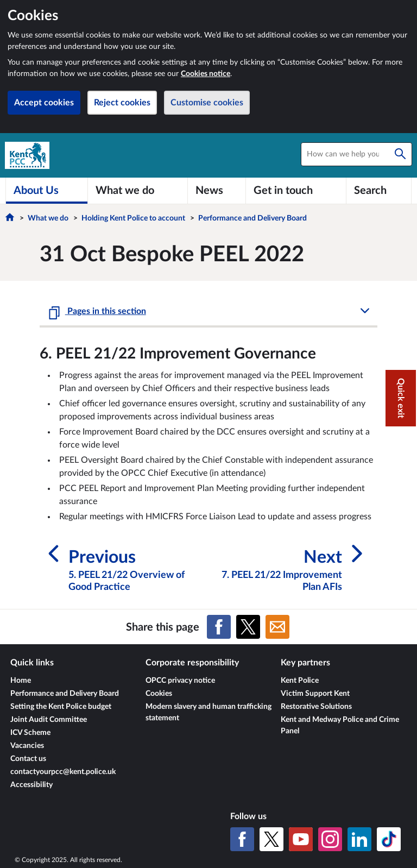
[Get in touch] (296, 191)
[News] (217, 191)
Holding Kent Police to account (133, 218)
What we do (48, 218)
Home (21, 681)
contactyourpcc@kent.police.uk (63, 772)
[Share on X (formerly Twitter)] (248, 627)
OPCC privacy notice (180, 681)
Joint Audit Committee (49, 720)
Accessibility (31, 785)
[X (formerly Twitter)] (271, 839)
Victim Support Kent (315, 694)
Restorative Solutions (316, 707)
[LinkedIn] (359, 839)
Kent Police (300, 681)
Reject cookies (122, 103)
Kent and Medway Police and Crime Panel (340, 725)
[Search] (400, 154)
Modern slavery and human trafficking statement (208, 712)
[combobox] (356, 154)
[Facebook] (242, 839)
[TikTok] (389, 839)
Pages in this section (106, 311)
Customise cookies (207, 103)
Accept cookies (44, 103)
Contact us (28, 759)
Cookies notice (206, 74)
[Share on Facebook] (219, 627)
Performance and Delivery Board (252, 218)
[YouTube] (301, 839)
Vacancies (27, 746)
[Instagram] (330, 839)
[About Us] (47, 191)
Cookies (159, 694)
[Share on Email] (277, 627)
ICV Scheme (30, 733)
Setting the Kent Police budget (61, 707)
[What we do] (138, 191)
